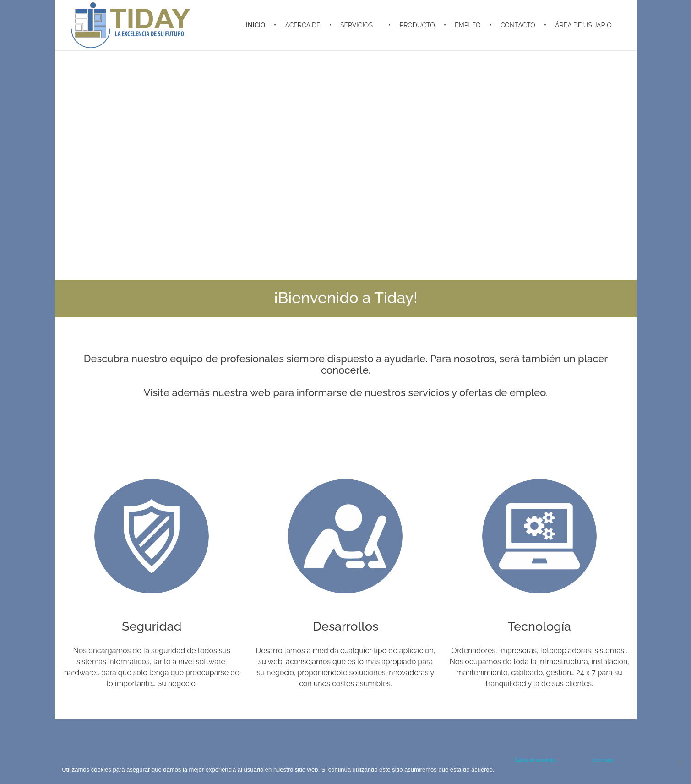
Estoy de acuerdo (535, 760)
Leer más (603, 760)
